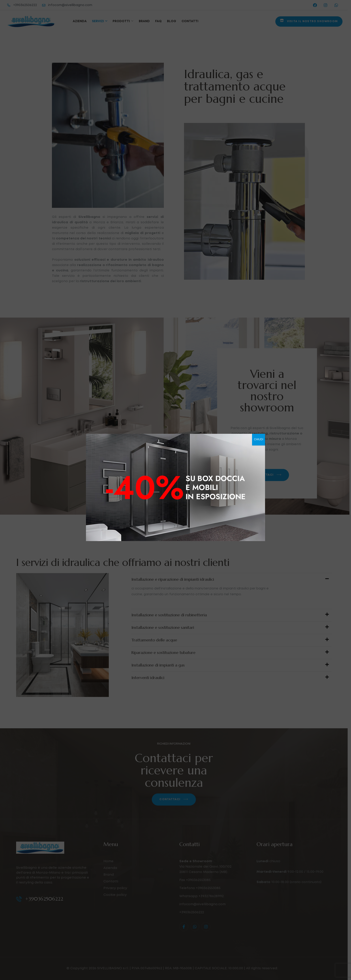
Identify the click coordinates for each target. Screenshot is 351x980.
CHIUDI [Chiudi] (259, 439)
